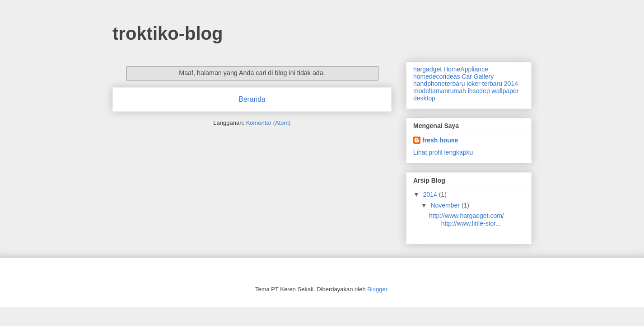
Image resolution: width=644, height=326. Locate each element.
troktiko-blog (168, 33)
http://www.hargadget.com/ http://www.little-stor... (467, 220)
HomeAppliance (466, 69)
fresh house (440, 140)
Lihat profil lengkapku (443, 152)
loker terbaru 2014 (492, 84)
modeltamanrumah (440, 91)
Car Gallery (478, 76)
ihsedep (479, 91)
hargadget (427, 69)
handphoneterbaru (439, 84)
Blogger (377, 289)
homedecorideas (437, 76)
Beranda (252, 99)
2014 (431, 194)
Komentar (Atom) (268, 123)
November (446, 205)
